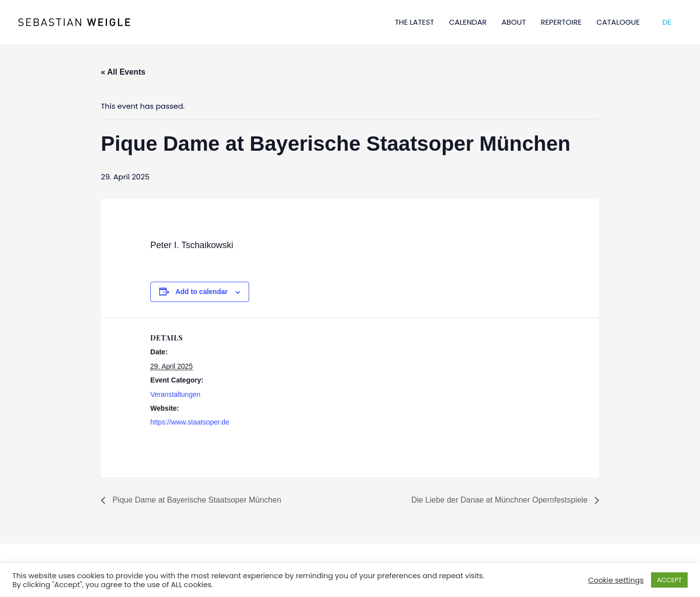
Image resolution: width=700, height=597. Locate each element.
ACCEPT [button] (669, 580)
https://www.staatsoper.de (190, 422)
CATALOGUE (618, 22)
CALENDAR (468, 22)
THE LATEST (415, 22)
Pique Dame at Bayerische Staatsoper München (196, 500)
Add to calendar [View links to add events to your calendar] (202, 292)
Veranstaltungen (175, 394)
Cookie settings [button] (616, 580)
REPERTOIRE (561, 22)
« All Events (123, 72)
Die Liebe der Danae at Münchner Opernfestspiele (501, 500)
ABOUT (513, 22)
